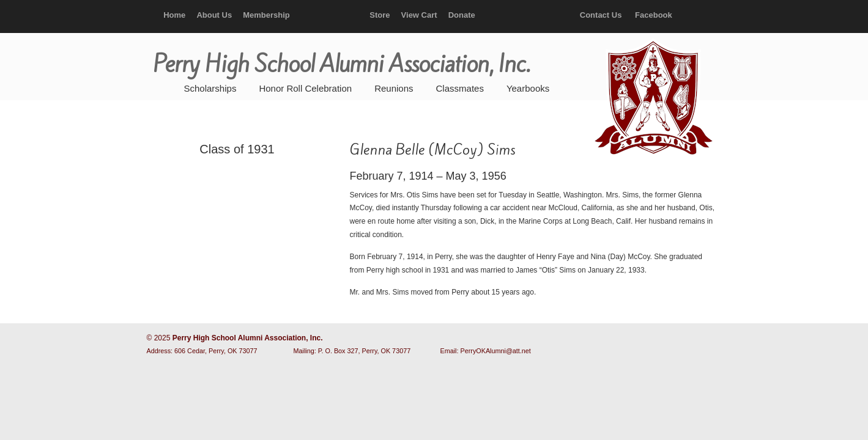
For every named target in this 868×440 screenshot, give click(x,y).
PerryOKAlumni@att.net (496, 351)
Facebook (654, 15)
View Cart (419, 15)
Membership (266, 15)
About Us (214, 15)
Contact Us (601, 15)
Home (174, 15)
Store (380, 15)
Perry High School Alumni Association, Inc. (652, 98)
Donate (462, 15)
